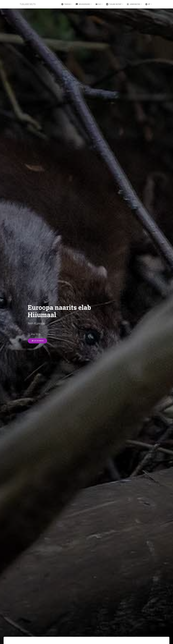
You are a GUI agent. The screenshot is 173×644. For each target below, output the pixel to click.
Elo (98, 4)
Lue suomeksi (37, 341)
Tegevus (66, 4)
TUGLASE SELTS (28, 4)
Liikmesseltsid (134, 4)
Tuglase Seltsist (114, 4)
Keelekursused (83, 4)
